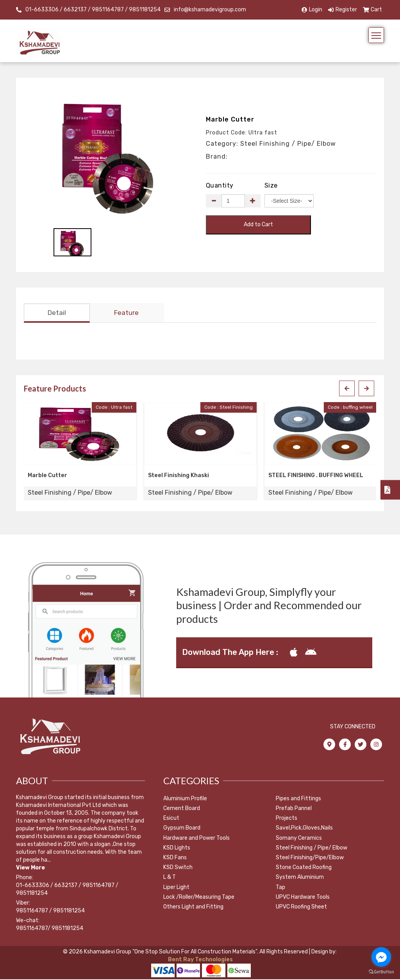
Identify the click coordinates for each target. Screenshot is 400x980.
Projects (287, 819)
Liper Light (176, 888)
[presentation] (347, 390)
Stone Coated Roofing (304, 868)
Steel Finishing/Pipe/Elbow (310, 858)
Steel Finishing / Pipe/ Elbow (312, 849)
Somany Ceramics (299, 839)
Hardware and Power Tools (196, 839)
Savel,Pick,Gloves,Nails (304, 829)
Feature (126, 314)
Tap (280, 888)
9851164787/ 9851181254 (50, 929)
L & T (170, 878)
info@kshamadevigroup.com (210, 10)
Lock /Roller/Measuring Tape (199, 898)
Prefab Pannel (294, 809)
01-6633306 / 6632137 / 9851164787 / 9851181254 (93, 10)
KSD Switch (178, 868)
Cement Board (182, 809)
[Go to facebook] (381, 957)
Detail (57, 314)
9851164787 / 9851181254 (50, 911)
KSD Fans (175, 858)
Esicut (171, 819)
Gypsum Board (182, 829)
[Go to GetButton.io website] (381, 972)
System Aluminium (300, 878)
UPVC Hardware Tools (303, 898)
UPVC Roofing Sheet (301, 908)
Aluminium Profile (185, 799)
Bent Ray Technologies (200, 960)
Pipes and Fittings (298, 799)
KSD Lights (177, 849)
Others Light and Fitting (193, 908)
